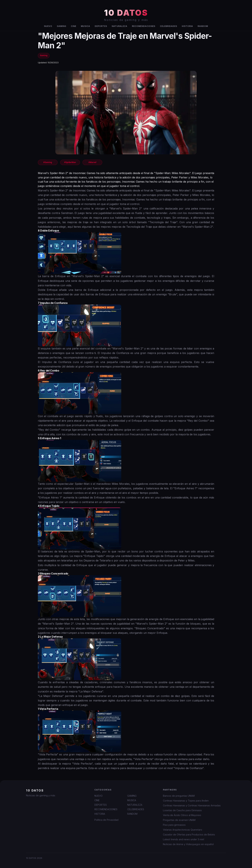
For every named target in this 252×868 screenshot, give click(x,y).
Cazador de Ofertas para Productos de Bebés (189, 835)
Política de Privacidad (106, 820)
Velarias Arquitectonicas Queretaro (183, 830)
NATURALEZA (119, 26)
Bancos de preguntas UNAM (179, 796)
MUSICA (85, 26)
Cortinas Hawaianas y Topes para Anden (186, 801)
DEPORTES (101, 26)
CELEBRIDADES (169, 26)
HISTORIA (187, 26)
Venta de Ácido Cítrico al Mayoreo (182, 815)
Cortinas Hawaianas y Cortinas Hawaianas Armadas (192, 805)
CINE (74, 26)
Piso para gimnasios (174, 825)
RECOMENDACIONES (144, 26)
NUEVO (48, 26)
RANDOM (203, 26)
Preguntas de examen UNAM (179, 820)
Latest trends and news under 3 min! (184, 839)
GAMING (62, 26)
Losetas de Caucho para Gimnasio (182, 810)
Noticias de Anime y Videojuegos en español (188, 844)
